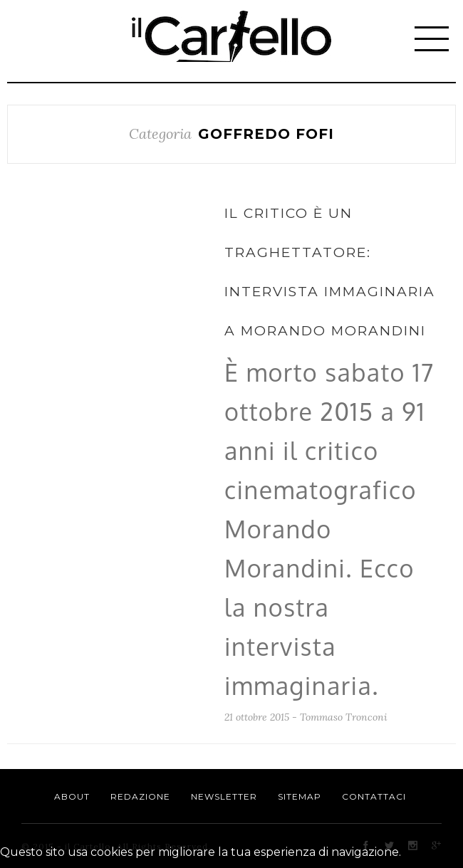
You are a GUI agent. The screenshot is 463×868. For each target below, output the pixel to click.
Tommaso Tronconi (344, 717)
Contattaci (374, 796)
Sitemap (300, 796)
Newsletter (224, 796)
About (72, 796)
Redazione (140, 796)
